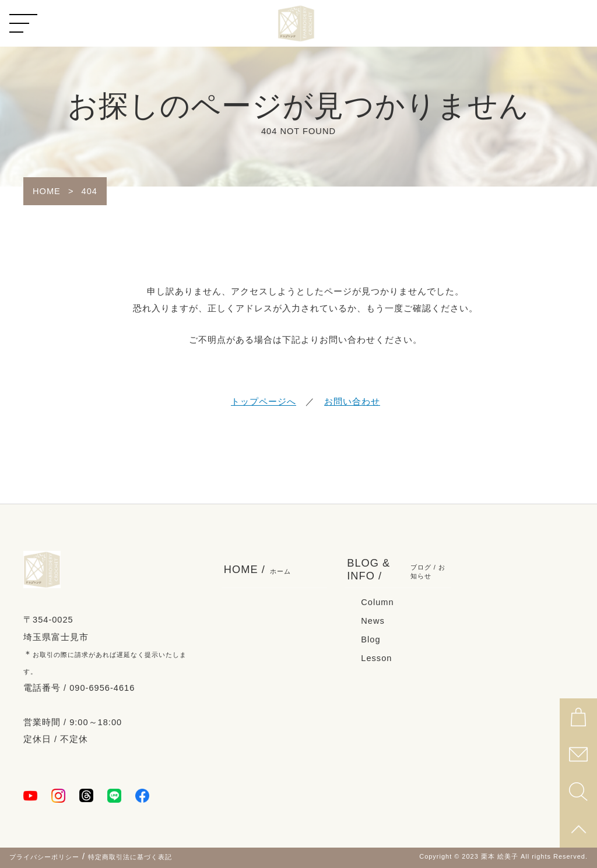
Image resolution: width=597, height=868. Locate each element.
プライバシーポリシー (44, 857)
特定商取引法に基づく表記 (130, 857)
